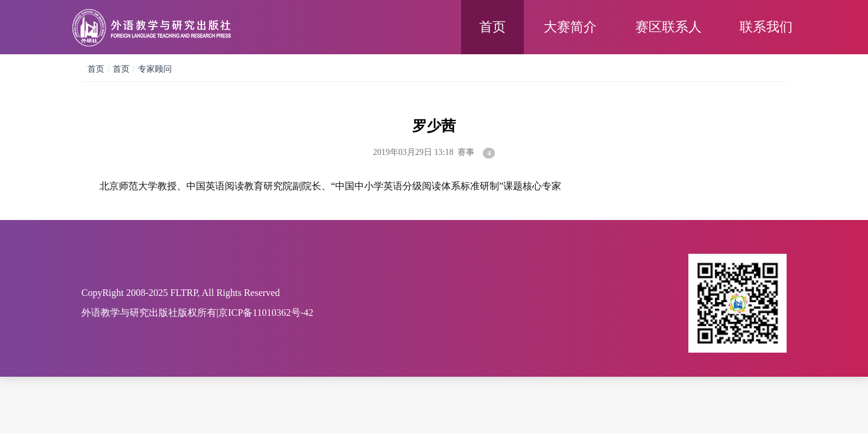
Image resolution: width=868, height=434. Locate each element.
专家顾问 (155, 69)
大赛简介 (570, 27)
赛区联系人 (668, 27)
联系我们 (766, 27)
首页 (492, 27)
